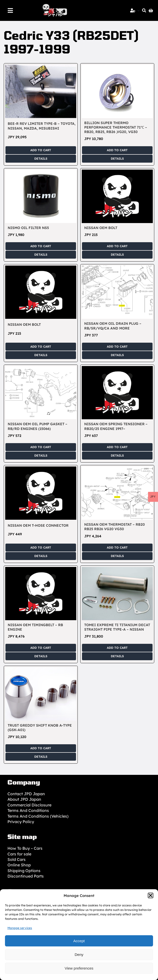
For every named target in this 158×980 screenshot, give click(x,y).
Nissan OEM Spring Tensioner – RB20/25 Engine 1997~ (116, 426)
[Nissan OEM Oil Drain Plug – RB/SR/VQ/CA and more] (117, 268)
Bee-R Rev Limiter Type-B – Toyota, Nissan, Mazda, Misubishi (42, 126)
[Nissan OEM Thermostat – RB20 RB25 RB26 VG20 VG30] (117, 469)
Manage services (20, 928)
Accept (79, 941)
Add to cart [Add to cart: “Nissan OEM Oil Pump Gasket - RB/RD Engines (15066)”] (41, 447)
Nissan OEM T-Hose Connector (38, 525)
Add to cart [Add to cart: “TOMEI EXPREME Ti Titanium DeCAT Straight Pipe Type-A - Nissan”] (117, 648)
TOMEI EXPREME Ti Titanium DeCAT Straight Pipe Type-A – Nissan (117, 627)
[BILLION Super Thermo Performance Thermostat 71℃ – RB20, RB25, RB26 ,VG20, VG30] (117, 67)
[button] (151, 895)
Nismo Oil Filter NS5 (28, 228)
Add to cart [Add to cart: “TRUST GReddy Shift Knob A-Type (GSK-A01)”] (41, 748)
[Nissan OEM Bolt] (117, 172)
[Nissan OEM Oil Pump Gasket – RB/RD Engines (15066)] (41, 369)
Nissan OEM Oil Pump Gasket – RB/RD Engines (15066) (38, 426)
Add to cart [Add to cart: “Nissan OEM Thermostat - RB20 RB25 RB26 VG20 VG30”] (117, 547)
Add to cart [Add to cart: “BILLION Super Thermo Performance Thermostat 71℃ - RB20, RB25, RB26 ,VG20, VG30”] (117, 150)
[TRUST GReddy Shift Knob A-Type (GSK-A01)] (41, 670)
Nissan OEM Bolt (101, 228)
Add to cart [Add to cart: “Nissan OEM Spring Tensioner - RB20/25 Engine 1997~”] (117, 447)
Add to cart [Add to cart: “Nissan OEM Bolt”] (117, 246)
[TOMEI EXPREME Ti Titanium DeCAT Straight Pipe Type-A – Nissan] (117, 570)
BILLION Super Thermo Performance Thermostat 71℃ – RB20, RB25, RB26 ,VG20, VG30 (116, 127)
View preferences (79, 968)
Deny (79, 955)
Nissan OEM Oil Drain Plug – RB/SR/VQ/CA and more (113, 326)
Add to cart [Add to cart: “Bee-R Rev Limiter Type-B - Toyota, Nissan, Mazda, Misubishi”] (41, 150)
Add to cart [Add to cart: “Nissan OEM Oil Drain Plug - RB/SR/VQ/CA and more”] (117, 347)
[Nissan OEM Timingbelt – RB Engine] (41, 570)
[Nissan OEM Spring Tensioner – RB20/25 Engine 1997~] (117, 369)
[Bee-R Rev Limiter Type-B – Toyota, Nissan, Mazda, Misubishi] (41, 67)
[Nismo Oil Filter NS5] (41, 172)
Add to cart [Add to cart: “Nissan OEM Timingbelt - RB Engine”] (41, 648)
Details (41, 159)
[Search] (143, 10)
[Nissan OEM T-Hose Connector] (41, 469)
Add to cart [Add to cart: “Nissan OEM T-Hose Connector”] (41, 547)
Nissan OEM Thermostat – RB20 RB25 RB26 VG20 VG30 (115, 527)
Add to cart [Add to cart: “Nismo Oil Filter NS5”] (41, 246)
